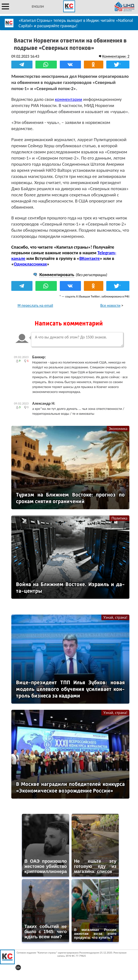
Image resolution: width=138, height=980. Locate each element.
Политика (119, 518)
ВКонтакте (89, 258)
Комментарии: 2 (116, 56)
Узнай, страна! (115, 617)
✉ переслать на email (35, 305)
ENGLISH (38, 7)
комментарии (69, 99)
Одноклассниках (30, 264)
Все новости (110, 305)
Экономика (118, 429)
